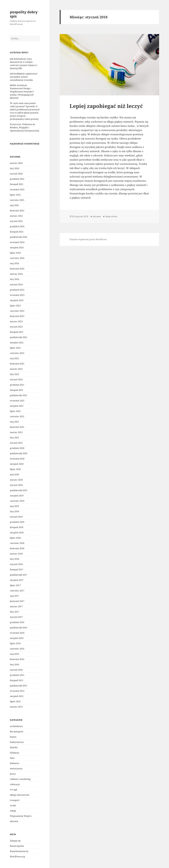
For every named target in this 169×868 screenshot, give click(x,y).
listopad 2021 (17, 390)
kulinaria (15, 763)
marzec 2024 (16, 274)
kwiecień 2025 (17, 211)
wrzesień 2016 (17, 633)
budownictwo (17, 742)
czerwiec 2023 (17, 311)
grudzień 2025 (17, 179)
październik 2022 (19, 337)
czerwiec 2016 (17, 649)
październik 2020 (19, 453)
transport (15, 800)
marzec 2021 (16, 432)
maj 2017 (14, 596)
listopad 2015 (17, 680)
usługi (13, 811)
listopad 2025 (17, 184)
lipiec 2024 (15, 253)
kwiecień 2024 (17, 269)
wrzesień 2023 (17, 295)
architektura (16, 726)
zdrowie (14, 821)
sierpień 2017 (17, 580)
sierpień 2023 (17, 300)
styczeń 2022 (16, 380)
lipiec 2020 (15, 469)
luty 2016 (15, 665)
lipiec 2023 (15, 306)
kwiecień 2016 (17, 659)
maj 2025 (14, 205)
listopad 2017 (17, 570)
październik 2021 (19, 395)
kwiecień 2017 (17, 601)
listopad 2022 (17, 332)
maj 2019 (14, 506)
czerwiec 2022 (17, 353)
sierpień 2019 (17, 496)
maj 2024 (14, 263)
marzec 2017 (16, 606)
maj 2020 (14, 475)
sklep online (111, 216)
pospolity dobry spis (24, 14)
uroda (13, 805)
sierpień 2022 (17, 343)
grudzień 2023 (17, 290)
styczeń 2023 (16, 327)
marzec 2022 (16, 369)
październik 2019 (19, 490)
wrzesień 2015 (17, 691)
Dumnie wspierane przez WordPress (88, 239)
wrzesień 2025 (17, 189)
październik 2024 (19, 237)
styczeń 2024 (16, 284)
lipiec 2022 (15, 348)
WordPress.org (17, 857)
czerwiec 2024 (17, 258)
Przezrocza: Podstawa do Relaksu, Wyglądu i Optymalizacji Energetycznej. (25, 127)
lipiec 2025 (15, 195)
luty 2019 (15, 511)
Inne (12, 758)
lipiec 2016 (15, 643)
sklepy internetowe (20, 795)
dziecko (14, 747)
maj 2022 (14, 358)
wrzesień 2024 (17, 242)
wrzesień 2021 (17, 401)
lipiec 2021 (15, 411)
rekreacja (15, 784)
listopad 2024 (17, 232)
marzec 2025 (16, 216)
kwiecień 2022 (17, 364)
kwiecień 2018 (17, 548)
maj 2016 (14, 654)
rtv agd (14, 790)
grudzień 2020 (17, 448)
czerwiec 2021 (17, 416)
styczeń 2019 (16, 517)
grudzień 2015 (17, 675)
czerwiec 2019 (17, 501)
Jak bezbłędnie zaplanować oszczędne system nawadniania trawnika (24, 77)
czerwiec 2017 (17, 591)
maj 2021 (14, 422)
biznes (13, 737)
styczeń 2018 (16, 564)
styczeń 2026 (16, 174)
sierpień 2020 (17, 464)
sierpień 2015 (17, 696)
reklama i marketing (20, 779)
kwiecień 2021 (17, 427)
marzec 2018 (16, 554)
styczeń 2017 (16, 617)
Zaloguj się (15, 841)
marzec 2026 (16, 163)
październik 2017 (19, 575)
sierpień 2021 (17, 406)
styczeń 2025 (16, 221)
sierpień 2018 (17, 533)
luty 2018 (15, 559)
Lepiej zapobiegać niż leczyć (106, 106)
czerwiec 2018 (17, 543)
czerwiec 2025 (17, 200)
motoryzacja (16, 769)
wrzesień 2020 (17, 459)
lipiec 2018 (15, 538)
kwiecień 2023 (17, 316)
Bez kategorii (17, 732)
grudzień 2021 (17, 385)
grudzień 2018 (17, 522)
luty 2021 (15, 438)
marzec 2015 (16, 707)
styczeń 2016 (16, 670)
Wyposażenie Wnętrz (21, 816)
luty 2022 (15, 374)
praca (13, 774)
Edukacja (15, 753)
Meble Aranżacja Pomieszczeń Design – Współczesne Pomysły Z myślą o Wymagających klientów (22, 92)
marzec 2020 (16, 480)
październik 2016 (19, 628)
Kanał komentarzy (19, 851)
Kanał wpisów (17, 846)
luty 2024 (15, 279)
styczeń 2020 (16, 485)
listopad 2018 (17, 527)
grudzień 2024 (17, 226)
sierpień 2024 (17, 248)
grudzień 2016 (17, 622)
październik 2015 (19, 686)
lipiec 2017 (15, 585)
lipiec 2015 (15, 701)
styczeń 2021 (16, 443)
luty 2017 (15, 612)
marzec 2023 (16, 321)
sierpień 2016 (17, 638)
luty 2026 (15, 168)
